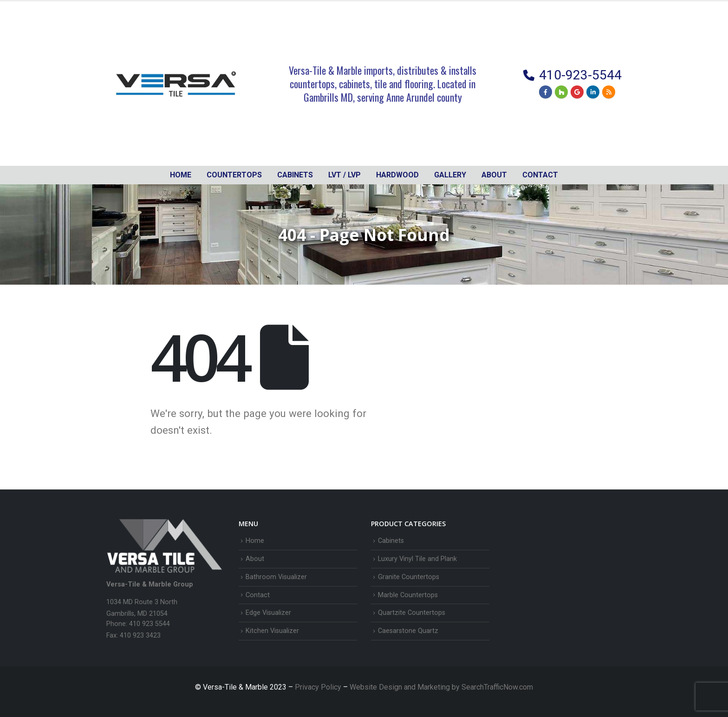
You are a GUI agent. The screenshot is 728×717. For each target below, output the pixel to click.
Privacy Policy (319, 687)
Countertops (234, 175)
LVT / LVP (344, 175)
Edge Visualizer (268, 613)
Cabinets (391, 541)
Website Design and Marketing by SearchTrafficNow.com (441, 687)
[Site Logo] (176, 84)
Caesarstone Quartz (408, 631)
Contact (540, 175)
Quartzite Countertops (412, 613)
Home (181, 175)
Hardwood (397, 175)
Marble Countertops (408, 595)
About (494, 175)
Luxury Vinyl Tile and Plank (417, 559)
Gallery (450, 175)
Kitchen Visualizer (272, 631)
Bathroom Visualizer (276, 577)
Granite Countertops (409, 577)
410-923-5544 (580, 75)
